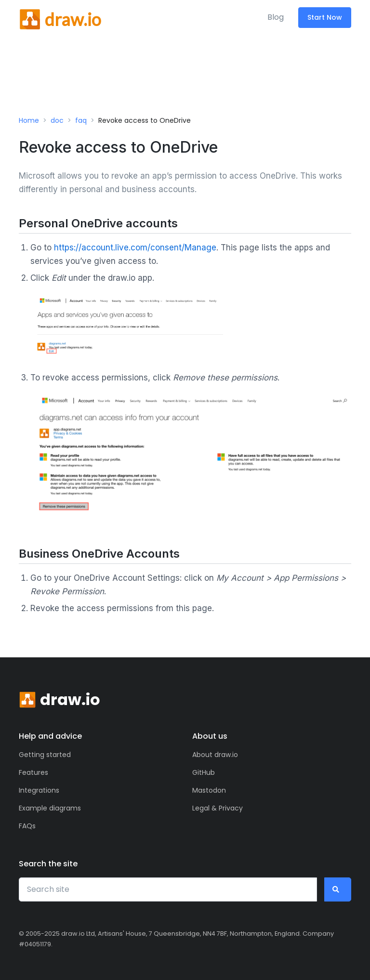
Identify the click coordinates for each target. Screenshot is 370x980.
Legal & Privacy (218, 808)
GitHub (204, 772)
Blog (276, 17)
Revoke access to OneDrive (145, 120)
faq (81, 120)
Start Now (325, 17)
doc (57, 120)
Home (29, 120)
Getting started (45, 755)
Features (33, 772)
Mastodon (209, 790)
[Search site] (168, 889)
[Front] (60, 17)
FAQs (27, 826)
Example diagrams (50, 808)
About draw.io (215, 755)
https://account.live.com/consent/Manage (135, 248)
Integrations (39, 790)
